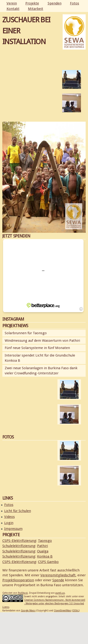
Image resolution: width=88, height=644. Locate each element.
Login (9, 523)
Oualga (43, 551)
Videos (10, 517)
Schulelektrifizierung (19, 546)
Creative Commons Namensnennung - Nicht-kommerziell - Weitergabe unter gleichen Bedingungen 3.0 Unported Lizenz (44, 603)
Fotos (75, 3)
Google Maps (28, 611)
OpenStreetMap (63, 611)
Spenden (55, 3)
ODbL (76, 611)
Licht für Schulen (18, 511)
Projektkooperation (18, 580)
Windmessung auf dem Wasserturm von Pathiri (42, 341)
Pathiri (42, 546)
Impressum (13, 529)
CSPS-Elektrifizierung (19, 541)
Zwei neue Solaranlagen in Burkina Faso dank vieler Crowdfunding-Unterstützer (41, 371)
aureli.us (60, 593)
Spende (58, 580)
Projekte (32, 3)
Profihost (23, 593)
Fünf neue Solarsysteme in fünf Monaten (37, 348)
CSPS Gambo (48, 562)
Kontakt (13, 9)
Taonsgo (45, 541)
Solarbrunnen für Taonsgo (26, 333)
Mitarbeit (36, 9)
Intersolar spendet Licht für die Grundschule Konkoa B (40, 358)
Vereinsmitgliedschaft (58, 575)
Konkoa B (45, 556)
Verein (12, 3)
